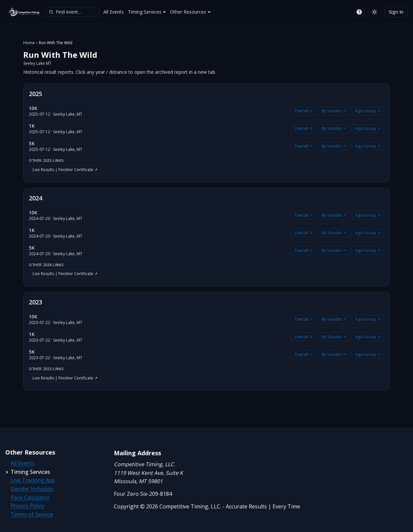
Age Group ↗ (368, 111)
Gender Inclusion (32, 489)
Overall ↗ (303, 111)
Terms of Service (32, 514)
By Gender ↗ (334, 111)
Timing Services (147, 12)
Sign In (396, 12)
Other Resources (190, 12)
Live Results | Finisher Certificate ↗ (65, 170)
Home (29, 43)
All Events (114, 12)
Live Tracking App (33, 480)
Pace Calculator (30, 497)
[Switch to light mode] (374, 12)
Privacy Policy (27, 506)
